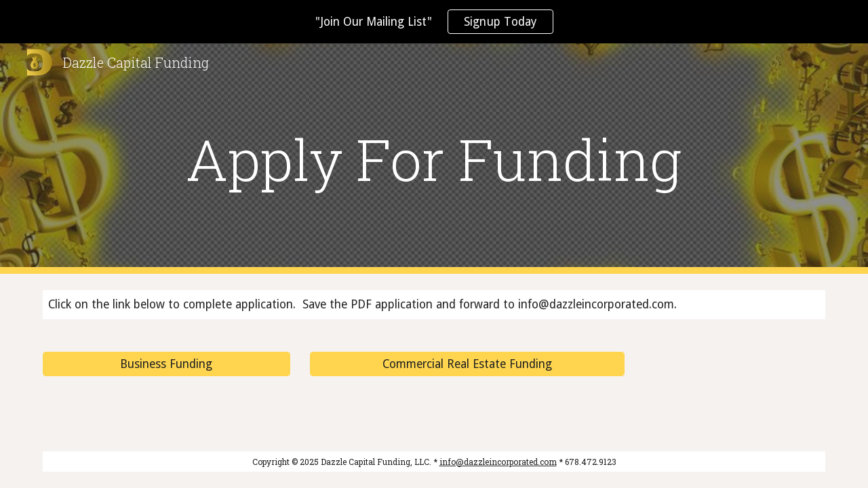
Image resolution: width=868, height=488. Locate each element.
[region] (434, 22)
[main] (434, 159)
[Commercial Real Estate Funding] (467, 364)
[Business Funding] (166, 364)
